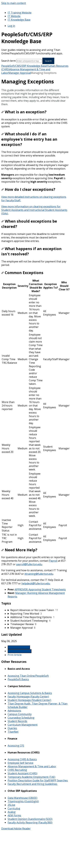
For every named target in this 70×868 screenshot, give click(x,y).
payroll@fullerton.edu (29, 564)
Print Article (15, 655)
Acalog (12, 812)
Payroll (53, 561)
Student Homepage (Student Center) (29, 700)
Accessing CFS (16, 746)
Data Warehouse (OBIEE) (22, 798)
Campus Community (20, 714)
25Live (11, 805)
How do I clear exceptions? (28, 189)
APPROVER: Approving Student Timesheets (40, 589)
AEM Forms (14, 815)
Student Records (17, 721)
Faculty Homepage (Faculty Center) (28, 697)
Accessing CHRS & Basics (22, 759)
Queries (12, 728)
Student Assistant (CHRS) (22, 773)
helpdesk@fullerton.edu (36, 583)
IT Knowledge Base (19, 20)
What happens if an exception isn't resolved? (31, 251)
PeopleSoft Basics (18, 679)
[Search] (29, 61)
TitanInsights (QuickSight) (23, 801)
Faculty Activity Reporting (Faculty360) (30, 822)
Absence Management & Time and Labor (32, 766)
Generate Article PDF (19, 647)
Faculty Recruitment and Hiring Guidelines (32, 784)
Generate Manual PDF (20, 651)
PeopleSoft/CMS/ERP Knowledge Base (24, 66)
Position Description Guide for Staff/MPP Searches (38, 780)
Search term (8, 61)
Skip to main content (14, 3)
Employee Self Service (20, 763)
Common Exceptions (22, 273)
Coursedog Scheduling (21, 718)
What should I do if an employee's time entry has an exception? (29, 139)
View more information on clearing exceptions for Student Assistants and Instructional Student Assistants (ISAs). (34, 210)
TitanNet (13, 732)
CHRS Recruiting (17, 770)
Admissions (14, 711)
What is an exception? (24, 112)
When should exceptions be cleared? (29, 224)
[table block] (35, 411)
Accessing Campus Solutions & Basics (30, 693)
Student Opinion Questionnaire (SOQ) (30, 819)
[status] (35, 97)
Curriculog (14, 808)
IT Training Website (20, 13)
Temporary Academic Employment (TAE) (31, 777)
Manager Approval (20, 73)
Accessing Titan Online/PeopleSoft (28, 676)
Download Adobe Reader (16, 829)
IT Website (14, 16)
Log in (11, 26)
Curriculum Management (23, 725)
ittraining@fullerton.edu (39, 574)
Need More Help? (19, 550)
